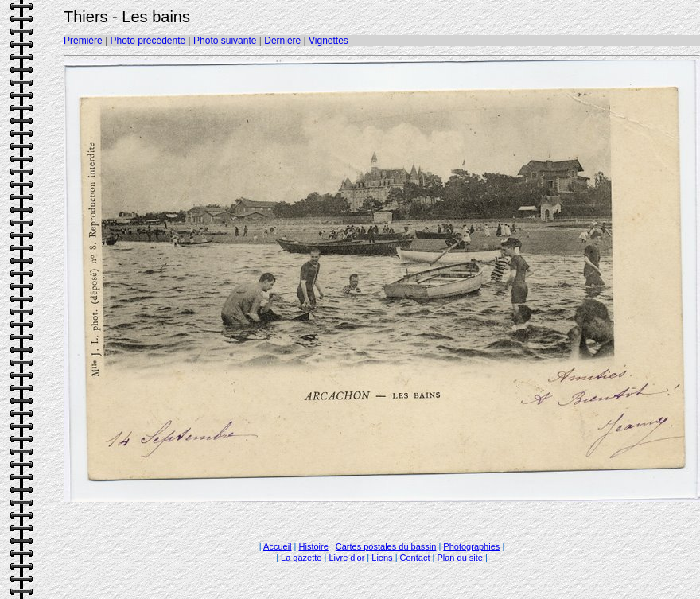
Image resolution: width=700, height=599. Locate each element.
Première (83, 41)
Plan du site (459, 558)
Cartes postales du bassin (386, 546)
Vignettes (329, 41)
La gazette (301, 558)
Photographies (471, 546)
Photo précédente (148, 41)
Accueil (277, 546)
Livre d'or (348, 558)
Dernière (282, 41)
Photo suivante (225, 41)
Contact (415, 558)
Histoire (314, 546)
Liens (382, 558)
